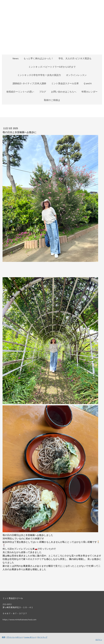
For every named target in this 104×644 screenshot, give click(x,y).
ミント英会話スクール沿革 (65, 83)
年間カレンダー (89, 92)
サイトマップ (42, 637)
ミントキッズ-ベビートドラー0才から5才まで (52, 67)
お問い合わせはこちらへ (64, 92)
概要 (4, 637)
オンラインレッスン (76, 75)
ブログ (43, 92)
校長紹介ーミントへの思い (20, 92)
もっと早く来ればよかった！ (38, 58)
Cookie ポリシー (30, 637)
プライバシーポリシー (15, 637)
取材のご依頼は (52, 100)
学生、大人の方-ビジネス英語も (75, 58)
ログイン (99, 640)
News (15, 58)
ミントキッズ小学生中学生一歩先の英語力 (39, 75)
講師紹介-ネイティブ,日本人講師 (29, 83)
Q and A (88, 83)
